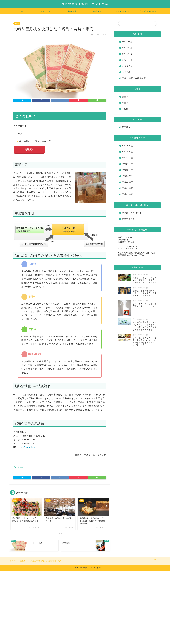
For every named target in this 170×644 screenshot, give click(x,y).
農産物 (17, 24)
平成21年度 (127, 194)
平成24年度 (127, 176)
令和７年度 (127, 42)
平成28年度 (127, 152)
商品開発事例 (128, 219)
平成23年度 (127, 182)
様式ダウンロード (148, 11)
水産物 (125, 103)
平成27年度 (127, 158)
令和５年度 (127, 54)
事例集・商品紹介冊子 (133, 213)
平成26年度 (127, 164)
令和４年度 (127, 60)
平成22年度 (127, 188)
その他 (125, 109)
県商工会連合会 (123, 11)
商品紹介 (98, 11)
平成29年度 (127, 146)
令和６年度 (127, 48)
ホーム (22, 11)
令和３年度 (127, 66)
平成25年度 (19, 467)
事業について (47, 11)
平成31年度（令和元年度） (135, 78)
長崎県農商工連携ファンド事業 (85, 4)
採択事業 (72, 11)
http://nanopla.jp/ (28, 447)
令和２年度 (127, 72)
